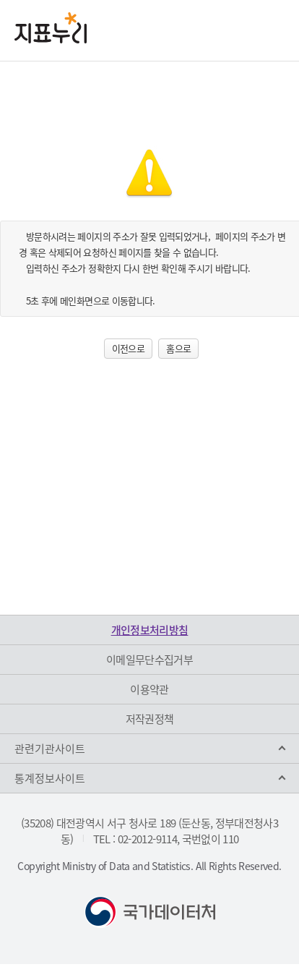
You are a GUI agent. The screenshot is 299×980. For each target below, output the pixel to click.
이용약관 (149, 689)
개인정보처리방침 (150, 630)
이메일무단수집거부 (149, 660)
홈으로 (178, 348)
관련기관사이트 (50, 749)
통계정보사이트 (50, 778)
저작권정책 (150, 719)
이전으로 (128, 348)
